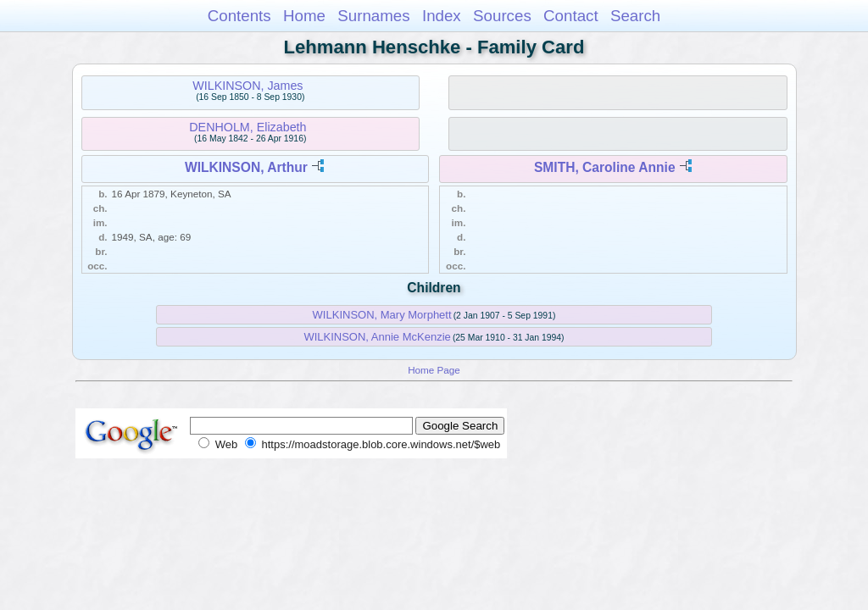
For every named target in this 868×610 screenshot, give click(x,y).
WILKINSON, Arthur (246, 167)
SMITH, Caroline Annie (605, 167)
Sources (502, 16)
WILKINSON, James (248, 86)
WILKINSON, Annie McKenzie (377, 337)
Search (635, 16)
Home (304, 16)
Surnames (373, 16)
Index (442, 16)
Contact (571, 16)
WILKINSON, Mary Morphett (382, 315)
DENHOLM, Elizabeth (248, 127)
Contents (239, 16)
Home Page (434, 370)
